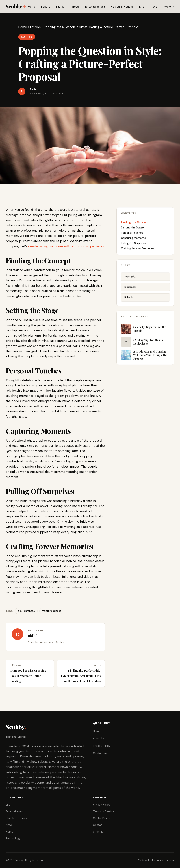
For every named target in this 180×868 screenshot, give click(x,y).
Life (142, 7)
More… (168, 7)
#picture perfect (51, 611)
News (76, 7)
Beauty (46, 7)
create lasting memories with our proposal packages (66, 246)
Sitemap (98, 832)
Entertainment (95, 7)
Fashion (61, 7)
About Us (99, 738)
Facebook (130, 288)
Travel (154, 7)
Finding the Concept (135, 223)
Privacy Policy (102, 746)
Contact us (100, 753)
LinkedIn (129, 299)
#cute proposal (26, 611)
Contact (98, 825)
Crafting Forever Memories (138, 249)
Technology (13, 838)
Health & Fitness (122, 7)
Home (31, 7)
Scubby (16, 6)
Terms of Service (104, 811)
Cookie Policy (101, 818)
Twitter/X (130, 278)
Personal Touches (132, 234)
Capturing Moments (133, 239)
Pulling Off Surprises (134, 244)
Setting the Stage (132, 229)
